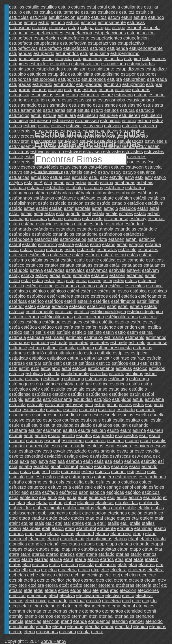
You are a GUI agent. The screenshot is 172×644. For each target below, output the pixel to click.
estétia (136, 306)
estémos (86, 286)
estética (17, 312)
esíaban (41, 466)
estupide (133, 59)
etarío (93, 559)
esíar (14, 472)
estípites (121, 353)
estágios (128, 208)
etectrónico (36, 601)
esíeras (103, 472)
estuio (64, 7)
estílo (120, 332)
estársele (127, 250)
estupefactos (76, 48)
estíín (155, 363)
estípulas (93, 358)
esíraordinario (152, 477)
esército (149, 461)
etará (68, 559)
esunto (68, 435)
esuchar (54, 410)
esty (149, 177)
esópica (97, 492)
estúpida (33, 399)
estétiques (72, 322)
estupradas (20, 84)
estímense (157, 343)
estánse (66, 244)
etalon (15, 528)
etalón (58, 528)
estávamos (97, 270)
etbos (34, 570)
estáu (115, 265)
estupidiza (60, 64)
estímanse (19, 343)
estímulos (143, 348)
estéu (136, 322)
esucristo (88, 410)
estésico (77, 306)
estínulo (64, 353)
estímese (18, 348)
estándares (44, 229)
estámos (73, 219)
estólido (117, 374)
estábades (125, 182)
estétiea (33, 322)
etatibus (40, 565)
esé (108, 461)
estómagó (118, 379)
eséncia (132, 461)
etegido (149, 601)
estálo (140, 213)
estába (107, 182)
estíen (91, 327)
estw (129, 177)
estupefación (136, 38)
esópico (133, 492)
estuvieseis (156, 141)
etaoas (88, 544)
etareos (67, 554)
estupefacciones (110, 33)
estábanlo (126, 193)
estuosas (136, 22)
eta (12, 503)
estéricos (54, 301)
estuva (16, 126)
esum (126, 430)
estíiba (154, 327)
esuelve (17, 420)
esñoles (156, 487)
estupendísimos (25, 59)
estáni (131, 239)
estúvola (17, 404)
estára (26, 250)
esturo (54, 100)
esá (61, 461)
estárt (78, 255)
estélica (17, 286)
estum (114, 17)
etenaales (125, 616)
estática (108, 260)
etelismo (87, 606)
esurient (52, 441)
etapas (16, 549)
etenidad (124, 626)
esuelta (142, 415)
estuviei (74, 126)
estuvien (113, 126)
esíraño (16, 482)
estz (28, 182)
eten (93, 616)
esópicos (151, 492)
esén (118, 461)
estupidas (113, 59)
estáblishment (23, 203)
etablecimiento (47, 508)
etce (105, 570)
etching (78, 575)
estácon (75, 203)
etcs (100, 580)
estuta (84, 110)
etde (28, 590)
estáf (69, 208)
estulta (46, 12)
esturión (39, 100)
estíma (146, 332)
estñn (24, 368)
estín (50, 353)
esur (144, 435)
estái (154, 208)
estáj (38, 213)
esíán (78, 487)
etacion (99, 513)
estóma (16, 379)
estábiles (156, 198)
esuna (41, 435)
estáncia (44, 224)
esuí (13, 451)
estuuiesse (63, 121)
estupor (128, 74)
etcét (64, 585)
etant (133, 539)
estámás (156, 219)
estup (74, 28)
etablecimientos (78, 508)
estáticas (155, 260)
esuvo (160, 446)
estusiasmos (105, 105)
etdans (16, 590)
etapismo (71, 549)
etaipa (27, 523)
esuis (95, 420)
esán (88, 461)
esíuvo (55, 487)
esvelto (16, 456)
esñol (128, 487)
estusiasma (85, 100)
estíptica (139, 353)
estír (108, 358)
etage (110, 518)
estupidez (39, 64)
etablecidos (20, 508)
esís (60, 482)
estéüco (46, 327)
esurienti (115, 441)
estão (38, 281)
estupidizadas (141, 64)
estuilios (49, 7)
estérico (36, 301)
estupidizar (156, 69)
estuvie (58, 126)
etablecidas (126, 503)
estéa (81, 281)
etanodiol (18, 539)
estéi (107, 281)
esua (158, 404)
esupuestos (127, 435)
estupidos (37, 74)
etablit (75, 513)
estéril (70, 301)
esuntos (84, 435)
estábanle (82, 193)
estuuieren (130, 115)
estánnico (47, 244)
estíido (16, 332)
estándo (85, 229)
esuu (109, 446)
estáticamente (131, 260)
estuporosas (45, 79)
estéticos (148, 317)
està (48, 182)
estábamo (135, 188)
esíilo (141, 472)
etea (104, 590)
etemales (145, 606)
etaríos (107, 559)
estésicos (96, 306)
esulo (37, 425)
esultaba (65, 425)
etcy (13, 585)
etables (103, 508)
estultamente (67, 12)
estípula (75, 358)
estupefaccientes (46, 33)
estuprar (154, 84)
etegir (15, 606)
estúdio (60, 394)
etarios (150, 554)
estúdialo (75, 389)
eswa (146, 456)
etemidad (133, 611)
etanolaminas (99, 539)
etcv (162, 580)
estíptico (37, 358)
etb (25, 570)
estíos (90, 353)
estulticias (19, 17)
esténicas (18, 291)
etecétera (111, 601)
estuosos (58, 28)
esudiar (39, 415)
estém (31, 286)
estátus (101, 265)
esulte (84, 430)
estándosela (21, 239)
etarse (56, 559)
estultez (127, 12)
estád (90, 203)
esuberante (34, 410)
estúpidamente (57, 399)
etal (67, 523)
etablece (86, 503)
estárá (107, 255)
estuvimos (19, 152)
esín (30, 477)
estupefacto (50, 48)
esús (52, 497)
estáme (56, 219)
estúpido (102, 399)
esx (156, 456)
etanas (67, 534)
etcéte (76, 585)
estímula (67, 348)
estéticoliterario (89, 317)
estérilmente (123, 301)
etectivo (113, 596)
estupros (73, 90)
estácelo (58, 203)
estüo (112, 404)
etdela (51, 590)
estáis (26, 213)
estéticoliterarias (57, 317)
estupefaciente (75, 38)
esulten (99, 430)
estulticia (144, 12)
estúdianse (97, 389)
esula (156, 420)
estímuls (17, 353)
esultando (139, 425)
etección (17, 596)
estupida (63, 59)
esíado (86, 466)
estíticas (87, 363)
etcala (84, 570)
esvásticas (120, 456)
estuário (80, 177)
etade (52, 518)
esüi (111, 497)
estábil (140, 198)
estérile (85, 301)
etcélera (36, 585)
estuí (94, 177)
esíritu (49, 482)
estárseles (148, 250)
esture (107, 95)
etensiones (47, 632)
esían (135, 466)
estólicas (34, 374)
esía (13, 466)
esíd (46, 472)
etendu (59, 626)
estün (100, 404)
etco (143, 575)
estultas (89, 12)
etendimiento (22, 626)
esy (34, 461)
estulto (83, 17)
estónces (51, 384)
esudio (54, 415)
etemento (91, 611)
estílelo (79, 332)
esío (40, 477)
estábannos (20, 198)
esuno (54, 435)
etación (135, 513)
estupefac (19, 33)
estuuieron (152, 115)
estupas (103, 28)
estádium (154, 203)
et (165, 497)
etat (128, 559)
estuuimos (110, 121)
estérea (66, 296)
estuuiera (67, 115)
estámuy (138, 219)
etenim (16, 632)
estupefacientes (106, 38)
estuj (91, 7)
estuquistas (42, 95)
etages (124, 518)
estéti (123, 306)
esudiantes (20, 415)
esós (14, 497)
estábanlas (60, 193)
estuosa (88, 22)
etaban (56, 503)
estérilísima (148, 301)
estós (134, 384)
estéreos (99, 296)
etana (41, 534)
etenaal (106, 616)
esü (62, 497)
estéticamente (40, 312)
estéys (149, 322)
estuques (141, 90)
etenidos (158, 626)
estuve (30, 126)
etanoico (37, 539)
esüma (135, 497)
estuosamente (112, 22)
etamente (106, 528)
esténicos (57, 291)
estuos (73, 22)
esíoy (63, 477)
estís (47, 363)
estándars (66, 229)
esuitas (133, 420)
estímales (55, 337)
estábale (36, 188)
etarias (123, 554)
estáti (79, 260)
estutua (127, 110)
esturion (157, 95)
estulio (15, 12)
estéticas (64, 312)
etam (70, 528)
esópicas (115, 492)
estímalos (94, 337)
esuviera (124, 446)
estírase (121, 358)
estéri (115, 296)
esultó (113, 430)
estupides (19, 64)
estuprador (64, 84)
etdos (76, 590)
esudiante (146, 410)
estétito (106, 322)
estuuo (144, 121)
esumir (16, 435)
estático (17, 265)
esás (99, 461)
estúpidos (122, 399)
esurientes (95, 441)
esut (65, 446)
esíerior (119, 472)
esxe (24, 461)
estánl (15, 244)
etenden (120, 621)
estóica (79, 368)
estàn (59, 182)
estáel (42, 208)
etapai (157, 544)
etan (29, 534)
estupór (106, 90)
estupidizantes (130, 69)
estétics (17, 322)
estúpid (16, 399)
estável (134, 270)
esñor (15, 492)
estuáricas (19, 177)
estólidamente (75, 374)
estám (153, 213)
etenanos (145, 616)
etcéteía (143, 585)
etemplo (62, 616)
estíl (51, 332)
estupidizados (49, 69)
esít (69, 482)
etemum (80, 616)
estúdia (58, 389)
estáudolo (19, 270)
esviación (53, 456)
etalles (148, 523)
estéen (95, 281)
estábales (55, 188)
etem (101, 606)
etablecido (149, 503)
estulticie (39, 17)
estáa (81, 182)
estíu (134, 363)
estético (81, 312)
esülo (122, 497)
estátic (92, 260)
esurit (145, 441)
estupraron (20, 90)
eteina (36, 606)
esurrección (38, 446)
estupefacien (46, 38)
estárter (92, 255)
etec (114, 590)
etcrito (43, 580)
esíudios (130, 482)
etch (22, 575)
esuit (107, 420)
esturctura (89, 95)
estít (58, 363)
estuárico (40, 177)
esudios (70, 415)
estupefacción (141, 33)
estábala (17, 188)
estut (71, 110)
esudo (85, 415)
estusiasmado (23, 105)
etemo (31, 616)
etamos (16, 534)
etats (122, 565)
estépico (17, 296)
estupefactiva (73, 43)
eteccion (128, 590)
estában (40, 193)
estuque (123, 90)
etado (64, 518)
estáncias (63, 224)
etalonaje (31, 528)
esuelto (158, 415)
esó (25, 492)
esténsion (107, 291)
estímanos (156, 337)
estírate (138, 358)
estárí (120, 255)
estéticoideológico (145, 312)
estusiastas (54, 110)
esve (139, 451)
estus (67, 100)
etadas (38, 518)
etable (70, 503)
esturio (141, 95)
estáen (56, 208)
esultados (103, 425)
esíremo (33, 482)
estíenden (127, 327)
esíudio (113, 482)
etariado (106, 554)
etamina (125, 528)
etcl (124, 575)
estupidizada (113, 64)
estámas (38, 219)
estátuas (84, 265)
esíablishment (64, 466)
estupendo (44, 53)
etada (25, 518)
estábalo (74, 188)
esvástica (99, 456)
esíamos (120, 466)
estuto (97, 110)
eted (126, 601)
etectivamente (90, 596)
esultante (18, 430)
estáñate (81, 275)
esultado (83, 425)
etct (109, 580)
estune (16, 22)
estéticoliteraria (24, 317)
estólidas (99, 374)
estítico (103, 363)
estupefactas (46, 43)
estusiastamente (25, 110)
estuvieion (93, 126)
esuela (110, 415)
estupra (115, 79)
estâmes (135, 275)
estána (28, 224)
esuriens (35, 441)
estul (102, 7)
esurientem (73, 441)
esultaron (52, 430)
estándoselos (73, 239)
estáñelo (100, 275)
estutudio (145, 110)
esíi (131, 472)
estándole (147, 229)
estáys (42, 275)
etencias (33, 621)
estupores (147, 74)
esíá (67, 487)
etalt (46, 528)
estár (14, 250)
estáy (14, 275)
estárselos (39, 255)
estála (98, 213)
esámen (74, 461)
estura (72, 95)
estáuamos (154, 265)
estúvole (35, 404)
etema (114, 606)
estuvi (44, 126)
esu (149, 404)
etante (146, 539)
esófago (50, 492)
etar (159, 549)
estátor (51, 265)
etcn (133, 575)
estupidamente (88, 59)
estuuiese (19, 121)
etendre (43, 626)
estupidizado (21, 69)
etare (26, 554)
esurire (132, 441)
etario (136, 554)
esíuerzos (37, 487)
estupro (55, 90)
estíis (41, 332)
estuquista (19, 95)
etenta (84, 632)
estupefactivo (131, 43)
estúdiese (41, 394)
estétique (51, 322)
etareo (52, 554)
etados (78, 518)
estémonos (66, 286)
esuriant (17, 441)
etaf (99, 518)
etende (80, 621)
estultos (99, 17)
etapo (135, 549)
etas (119, 559)
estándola (104, 229)
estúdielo (138, 389)
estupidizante (101, 69)
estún (135, 394)
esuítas (26, 451)
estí (59, 327)
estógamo (50, 368)
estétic (151, 306)
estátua (67, 265)
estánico (147, 239)
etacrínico (154, 513)
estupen (98, 48)
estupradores (89, 84)
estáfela (83, 208)
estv (104, 177)
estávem (150, 270)
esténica (154, 286)
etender (137, 621)
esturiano (123, 95)
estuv (157, 121)
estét (112, 306)
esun (29, 435)
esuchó (70, 410)
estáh (143, 208)
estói (66, 368)
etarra (27, 559)
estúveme (154, 399)
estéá (14, 327)
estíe (79, 327)
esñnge (114, 487)
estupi (48, 59)
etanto (159, 539)
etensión (68, 632)
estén (102, 286)
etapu (148, 549)
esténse (88, 291)
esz (53, 461)
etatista (86, 565)
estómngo (139, 379)
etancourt (85, 534)
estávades (54, 270)
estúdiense (20, 394)
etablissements (53, 513)
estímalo (74, 337)
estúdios (76, 394)
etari (80, 554)
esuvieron (143, 446)
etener (107, 626)
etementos (113, 611)
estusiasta (153, 105)
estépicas (158, 291)
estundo (156, 17)
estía (68, 327)
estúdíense (97, 394)
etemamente (39, 611)
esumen (155, 430)
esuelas (126, 415)
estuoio (58, 22)
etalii (102, 523)
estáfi (97, 208)
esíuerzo (18, 487)
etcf (13, 575)
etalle (135, 523)
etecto (128, 596)
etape (29, 549)
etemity (16, 616)
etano (151, 534)
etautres (146, 565)
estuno (30, 22)
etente (97, 632)
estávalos (75, 270)
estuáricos (60, 177)
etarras (41, 559)
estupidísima (81, 74)
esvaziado (77, 451)
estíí (144, 363)
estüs (139, 404)
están (14, 224)
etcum (150, 580)
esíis (152, 472)
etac (86, 513)
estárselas (107, 250)
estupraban (134, 79)
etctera (121, 580)
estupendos (67, 53)
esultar (35, 430)
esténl (73, 291)
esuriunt (17, 446)
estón (35, 384)
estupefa (151, 28)
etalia (90, 523)
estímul (50, 348)
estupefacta (20, 43)
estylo (160, 177)
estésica (60, 306)
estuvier (130, 126)
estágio (111, 208)
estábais (145, 182)
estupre (39, 90)
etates (15, 565)
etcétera (106, 585)
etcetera (118, 570)
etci (108, 575)
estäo (50, 281)
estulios (31, 12)
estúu (138, 399)
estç (61, 281)
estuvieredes (22, 136)
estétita (90, 322)
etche (33, 575)
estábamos (20, 193)
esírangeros (81, 477)
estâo (14, 281)
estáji (50, 213)
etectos (16, 601)
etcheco (47, 575)
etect (53, 596)
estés (30, 306)
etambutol (86, 528)
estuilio (32, 7)
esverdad (34, 456)
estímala (17, 337)
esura (155, 435)
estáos (109, 244)
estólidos (134, 374)
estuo (44, 22)
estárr (70, 250)
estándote (97, 239)
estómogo (19, 384)
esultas (70, 430)
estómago (74, 379)
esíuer (146, 482)
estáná (82, 244)
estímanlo (135, 337)
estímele (119, 343)
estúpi (148, 394)
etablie (130, 508)
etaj (59, 523)
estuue (49, 115)
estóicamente (101, 368)
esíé (89, 487)
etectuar (77, 601)
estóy (34, 389)
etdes (63, 590)
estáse (146, 255)
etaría (81, 559)
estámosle (92, 219)
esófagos (68, 492)
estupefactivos (23, 48)
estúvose (74, 404)
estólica (17, 374)
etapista (89, 549)
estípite (104, 353)
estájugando (68, 213)
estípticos (56, 358)
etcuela (136, 580)
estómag (33, 379)
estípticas (18, 358)
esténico (38, 291)
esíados (102, 466)
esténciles (135, 286)
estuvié (16, 157)
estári (39, 250)
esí (161, 461)
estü (89, 404)
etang (138, 534)
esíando (149, 466)
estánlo (29, 244)
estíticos (120, 363)
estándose (133, 234)
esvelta (152, 451)
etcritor (57, 580)
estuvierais (20, 131)
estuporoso (69, 79)
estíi (142, 327)
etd (164, 585)
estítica (70, 363)
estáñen (117, 275)
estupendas (20, 53)
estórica (101, 384)
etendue (75, 626)
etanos (120, 539)
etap (100, 544)
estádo (16, 208)
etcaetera (67, 570)
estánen (116, 239)
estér (52, 296)
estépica (138, 291)
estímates (99, 343)
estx (139, 177)
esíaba (25, 466)
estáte (67, 260)
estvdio (116, 177)
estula (114, 7)
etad (13, 518)
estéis (131, 281)
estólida (52, 374)
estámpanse (116, 219)
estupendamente (146, 48)
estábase (86, 198)
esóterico (29, 497)
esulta (49, 425)
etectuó (94, 601)
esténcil (116, 286)
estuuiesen (40, 121)
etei (25, 606)
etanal (53, 534)
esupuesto (103, 435)
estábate (105, 198)
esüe (83, 497)
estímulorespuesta (113, 348)
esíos (51, 477)
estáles (126, 213)
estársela (86, 250)
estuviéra (33, 157)
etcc (95, 570)
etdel (38, 590)
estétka (122, 322)
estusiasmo (80, 105)
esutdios (95, 446)
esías (26, 472)
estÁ (38, 182)
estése (44, 306)
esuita (119, 420)
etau (133, 565)
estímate (59, 343)
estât (26, 281)
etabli (116, 508)
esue (97, 415)
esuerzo (34, 420)
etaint (14, 523)
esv (38, 451)
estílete (95, 332)
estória (68, 384)
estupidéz (57, 74)
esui (85, 420)
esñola (141, 487)
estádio (119, 203)
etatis (54, 565)
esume (139, 430)
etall (124, 523)
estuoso (40, 28)
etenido (141, 626)
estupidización (85, 64)
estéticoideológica (108, 312)
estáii (14, 213)
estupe (118, 28)
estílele (63, 332)
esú (43, 497)
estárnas (55, 250)
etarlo (15, 559)
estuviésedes (22, 167)
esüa (72, 497)
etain (160, 518)
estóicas (124, 368)
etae (90, 518)
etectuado (58, 601)
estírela (154, 358)
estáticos (35, 265)
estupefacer (21, 38)
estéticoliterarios (121, 317)
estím (132, 332)
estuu (36, 115)
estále (111, 213)
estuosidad (20, 28)
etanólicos (57, 544)
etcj (116, 575)
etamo (160, 528)
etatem (152, 559)
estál (86, 213)
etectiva (67, 596)
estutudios (19, 115)
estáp (122, 244)
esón (83, 492)
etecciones (148, 590)
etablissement (23, 513)
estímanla (114, 337)
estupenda (117, 48)
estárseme (60, 255)
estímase (40, 343)
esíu (100, 482)
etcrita (30, 580)
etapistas (107, 549)
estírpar (34, 363)
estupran (112, 84)
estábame (114, 188)
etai (135, 518)
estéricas (18, 301)
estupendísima (95, 53)
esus (55, 446)
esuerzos (52, 420)
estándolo (42, 234)
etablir (144, 508)
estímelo (137, 343)
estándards (20, 229)
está (70, 182)
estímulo (86, 348)
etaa (21, 503)
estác (43, 203)
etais (39, 523)
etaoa (74, 544)
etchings (95, 575)
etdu (87, 590)
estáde (104, 203)
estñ (13, 368)
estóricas (119, 384)
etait (49, 523)
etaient (147, 518)
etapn (123, 549)
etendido (154, 621)
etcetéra (155, 570)
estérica (129, 296)
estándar (115, 224)
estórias (84, 384)
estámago (19, 219)
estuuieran (88, 115)
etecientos (37, 596)
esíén (100, 487)
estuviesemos (23, 146)
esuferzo (71, 420)
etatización (106, 565)
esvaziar (125, 451)
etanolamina (72, 539)
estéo (123, 291)
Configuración (48, 171)
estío (78, 353)
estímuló (35, 353)
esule (14, 425)
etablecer (105, 503)
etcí (156, 585)
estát (54, 260)
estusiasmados (53, 105)
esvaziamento (102, 451)
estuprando (133, 84)
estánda (97, 224)
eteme (75, 611)
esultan (121, 425)
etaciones (117, 513)
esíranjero (104, 477)
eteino (49, 606)
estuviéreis (20, 162)
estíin (29, 332)
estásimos (38, 260)
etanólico (37, 544)
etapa (112, 544)
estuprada (157, 79)
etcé (23, 585)
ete (96, 590)
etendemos (99, 621)
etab (31, 503)
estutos (112, 110)
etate (138, 559)
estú (45, 389)
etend (66, 621)
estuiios (17, 7)
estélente (147, 281)
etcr (152, 575)
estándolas (126, 229)
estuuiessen (87, 121)
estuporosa (20, 79)
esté (70, 281)
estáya (27, 275)
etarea (38, 554)
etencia (16, 621)
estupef (134, 28)
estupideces (154, 59)
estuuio (129, 121)
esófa (35, 492)
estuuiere (109, 115)
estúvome (55, 404)
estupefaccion (78, 33)
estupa (87, 28)
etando (102, 534)
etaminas (143, 528)
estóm (150, 374)
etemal (128, 606)
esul (145, 420)
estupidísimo (107, 74)
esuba (15, 410)
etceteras (137, 570)
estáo (95, 244)
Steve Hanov (54, 641)
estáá (55, 275)
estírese (17, 363)
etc (44, 570)
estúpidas (83, 399)
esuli (25, 425)
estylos (16, 182)
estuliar (151, 7)
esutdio (78, 446)
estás (133, 255)
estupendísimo (125, 53)
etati (27, 565)
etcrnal (88, 580)
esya (43, 461)
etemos (46, 616)
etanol (53, 539)
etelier (71, 606)
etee (136, 601)
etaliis (113, 523)
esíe (56, 472)
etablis (157, 508)
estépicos (36, 296)
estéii (119, 281)
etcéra (52, 585)
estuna (140, 17)
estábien (124, 198)
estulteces (108, 12)
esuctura (107, 410)
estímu (35, 348)
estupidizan (75, 69)
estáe (29, 208)
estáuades (132, 265)
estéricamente (152, 296)
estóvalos (18, 389)
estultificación (62, 17)
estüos (125, 404)
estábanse (66, 198)
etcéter (90, 585)
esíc (36, 472)
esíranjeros (126, 477)
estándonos (110, 234)
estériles (101, 301)
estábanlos (147, 193)
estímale (36, 337)
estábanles (104, 193)
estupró (90, 90)
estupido (17, 74)
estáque (153, 244)
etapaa (125, 544)
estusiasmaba (111, 100)
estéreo (82, 296)
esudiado (126, 410)
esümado (152, 497)
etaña (15, 570)
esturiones (19, 100)
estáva (36, 270)
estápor (136, 244)
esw (136, 456)
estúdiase (118, 389)
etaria (92, 554)
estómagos (96, 379)
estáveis (117, 270)
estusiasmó (130, 105)
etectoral (144, 596)
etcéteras (125, 585)
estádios (136, 203)
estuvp (16, 172)
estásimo (18, 260)
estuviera (148, 126)
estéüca (29, 327)
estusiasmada (140, 100)
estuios (78, 7)
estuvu (30, 172)
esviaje (71, 456)
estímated (79, 343)
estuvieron (19, 141)
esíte (90, 482)
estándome (87, 234)
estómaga (53, 379)
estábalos (94, 188)
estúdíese (119, 394)
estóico (140, 368)
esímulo (17, 477)
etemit (150, 611)
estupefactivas (102, 43)
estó (35, 368)
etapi (56, 549)
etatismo (69, 565)
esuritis (159, 441)
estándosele (46, 239)
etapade (141, 544)
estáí (67, 275)
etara (14, 554)
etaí (160, 565)
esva (47, 451)
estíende (107, 327)
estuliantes (132, 7)
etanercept (121, 534)
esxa (14, 461)
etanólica (18, 544)
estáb (93, 182)
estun (127, 17)
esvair (59, 451)
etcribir (16, 580)
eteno (29, 632)
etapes (43, 549)
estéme (46, 286)
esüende (97, 497)
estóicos (157, 368)
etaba (42, 503)
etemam (17, 611)
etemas (60, 611)
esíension (71, 472)
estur (59, 95)
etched (63, 575)
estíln (108, 332)
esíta (79, 482)
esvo (84, 456)
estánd (81, 224)
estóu (146, 384)
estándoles (20, 234)
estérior (16, 306)
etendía (92, 626)
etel (60, 606)
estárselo (18, 255)
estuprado (42, 84)
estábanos (44, 198)
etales (78, 523)
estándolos (63, 234)
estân (150, 275)
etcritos (73, 580)
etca (53, 570)
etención (51, 621)
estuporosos (94, 79)
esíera (88, 472)
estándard (134, 224)
